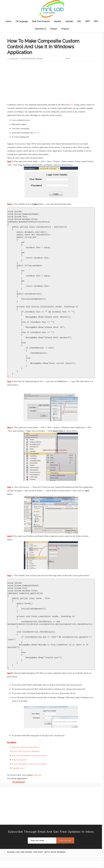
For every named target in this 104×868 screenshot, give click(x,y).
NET (72, 105)
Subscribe (37, 775)
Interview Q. (41, 29)
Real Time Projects (41, 21)
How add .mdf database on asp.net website (29, 756)
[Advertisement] (51, 83)
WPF (88, 21)
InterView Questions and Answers (26, 747)
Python (54, 29)
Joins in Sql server (19, 760)
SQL (79, 21)
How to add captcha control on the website (29, 764)
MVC (96, 21)
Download (18, 782)
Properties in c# (18, 768)
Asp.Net (58, 21)
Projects (65, 29)
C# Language (22, 21)
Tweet (68, 58)
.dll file (37, 133)
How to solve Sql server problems (26, 751)
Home (8, 21)
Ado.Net (69, 21)
